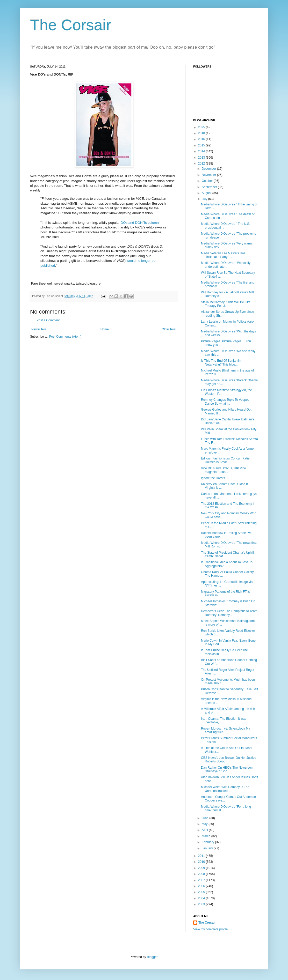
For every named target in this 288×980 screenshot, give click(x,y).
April (205, 830)
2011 (202, 856)
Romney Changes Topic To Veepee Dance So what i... (225, 402)
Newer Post (39, 329)
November (209, 175)
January (208, 848)
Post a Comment (48, 320)
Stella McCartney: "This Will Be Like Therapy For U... (226, 304)
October (208, 181)
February (208, 842)
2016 (202, 139)
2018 (202, 133)
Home (105, 329)
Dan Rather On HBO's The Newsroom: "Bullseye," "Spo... (228, 769)
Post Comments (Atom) (65, 337)
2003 (202, 904)
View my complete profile (210, 929)
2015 (202, 145)
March (207, 836)
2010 (202, 862)
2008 (202, 874)
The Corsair (71, 25)
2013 (202, 158)
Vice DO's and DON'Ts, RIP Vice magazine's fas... (223, 470)
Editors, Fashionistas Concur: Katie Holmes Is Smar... (225, 460)
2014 (202, 151)
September (210, 187)
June (206, 818)
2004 (202, 898)
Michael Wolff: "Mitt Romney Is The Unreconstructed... (225, 789)
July (205, 199)
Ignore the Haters (213, 478)
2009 (202, 868)
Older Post (169, 329)
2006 (202, 886)
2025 (202, 127)
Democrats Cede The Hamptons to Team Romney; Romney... (229, 613)
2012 (202, 164)
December (209, 169)
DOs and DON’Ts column (140, 223)
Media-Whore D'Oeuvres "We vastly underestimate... (226, 265)
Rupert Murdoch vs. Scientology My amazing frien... (225, 730)
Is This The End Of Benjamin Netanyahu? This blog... (221, 362)
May (205, 824)
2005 (202, 892)
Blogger (152, 957)
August (207, 193)
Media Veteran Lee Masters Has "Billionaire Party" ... (223, 255)
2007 (202, 880)
